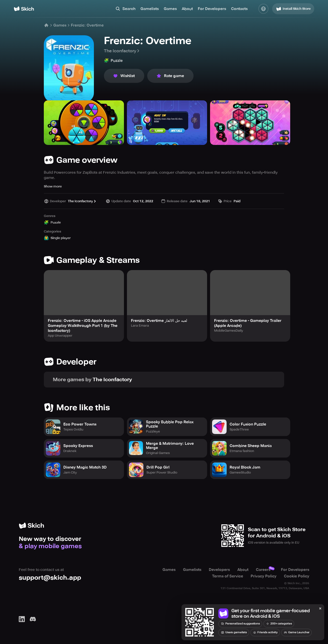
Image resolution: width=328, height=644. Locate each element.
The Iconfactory (122, 51)
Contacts (239, 9)
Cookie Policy (297, 576)
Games (170, 9)
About (187, 9)
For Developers (212, 9)
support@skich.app (50, 578)
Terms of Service (228, 576)
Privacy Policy (264, 576)
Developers (219, 570)
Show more (53, 186)
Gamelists (150, 9)
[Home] (24, 9)
